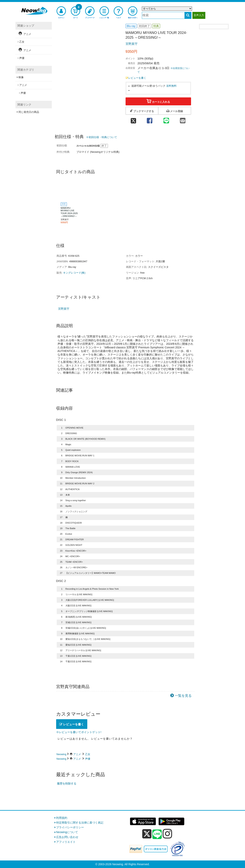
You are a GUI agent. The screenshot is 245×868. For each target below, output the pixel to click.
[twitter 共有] (134, 119)
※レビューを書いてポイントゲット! (79, 732)
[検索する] (188, 15)
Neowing (61, 754)
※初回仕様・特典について (102, 137)
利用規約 (62, 818)
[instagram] (167, 834)
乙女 (88, 754)
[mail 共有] (183, 119)
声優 (88, 759)
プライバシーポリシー (70, 827)
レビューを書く (136, 78)
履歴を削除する (67, 783)
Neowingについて (67, 832)
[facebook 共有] (150, 119)
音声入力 (199, 15)
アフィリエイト (66, 842)
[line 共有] (166, 119)
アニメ (77, 754)
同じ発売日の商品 (29, 112)
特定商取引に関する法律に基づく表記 (80, 823)
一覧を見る (183, 696)
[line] (157, 834)
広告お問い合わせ (67, 837)
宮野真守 (132, 44)
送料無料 (171, 86)
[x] (147, 834)
